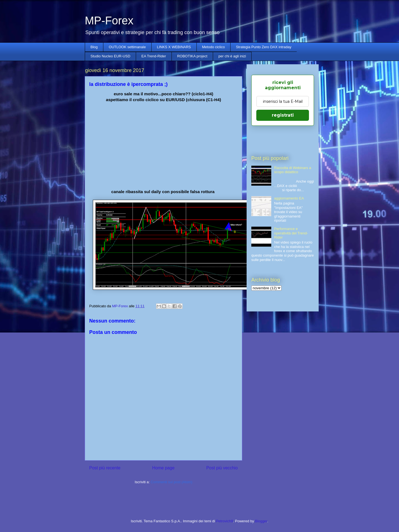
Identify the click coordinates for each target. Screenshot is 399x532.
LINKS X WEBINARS (174, 47)
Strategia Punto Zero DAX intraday (264, 47)
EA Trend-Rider (154, 56)
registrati (283, 115)
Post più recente (105, 468)
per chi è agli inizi (232, 56)
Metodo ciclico (213, 47)
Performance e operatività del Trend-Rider (291, 233)
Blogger (261, 521)
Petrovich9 (224, 521)
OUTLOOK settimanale (127, 47)
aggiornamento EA (289, 198)
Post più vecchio (222, 468)
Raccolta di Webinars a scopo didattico (292, 170)
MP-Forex (109, 21)
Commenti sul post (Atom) (172, 482)
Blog (94, 47)
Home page (163, 468)
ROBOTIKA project (192, 56)
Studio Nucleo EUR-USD (111, 56)
